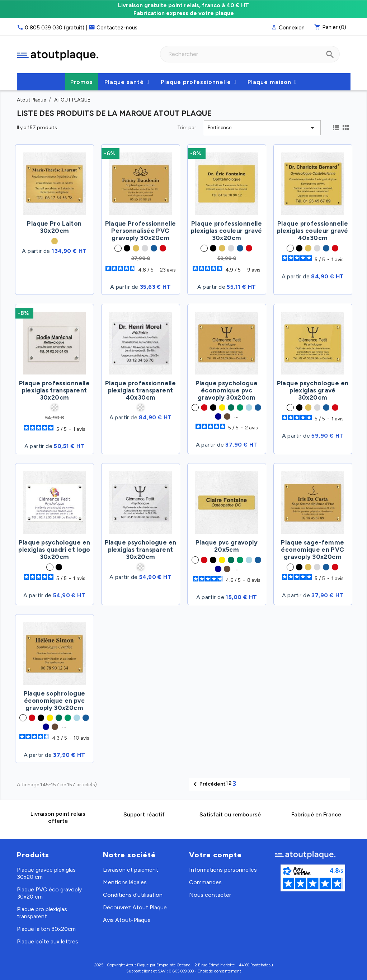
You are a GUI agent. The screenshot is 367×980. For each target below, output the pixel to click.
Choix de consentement (219, 971)
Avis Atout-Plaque (127, 920)
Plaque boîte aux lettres (48, 941)
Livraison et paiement (131, 870)
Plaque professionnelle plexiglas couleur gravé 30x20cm (226, 231)
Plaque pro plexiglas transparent (42, 913)
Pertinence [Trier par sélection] (262, 128)
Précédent (208, 784)
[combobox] (250, 54)
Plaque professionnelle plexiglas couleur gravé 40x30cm (312, 231)
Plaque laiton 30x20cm (46, 929)
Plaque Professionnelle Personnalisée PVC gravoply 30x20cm (141, 231)
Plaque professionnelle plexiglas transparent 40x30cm (140, 390)
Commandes (205, 882)
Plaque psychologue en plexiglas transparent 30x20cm (141, 550)
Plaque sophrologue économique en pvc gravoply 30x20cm (54, 701)
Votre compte (215, 855)
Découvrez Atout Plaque (135, 907)
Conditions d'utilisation (133, 895)
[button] (127, 82)
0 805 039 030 (181, 971)
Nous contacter (210, 895)
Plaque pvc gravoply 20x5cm (227, 546)
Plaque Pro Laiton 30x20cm (54, 227)
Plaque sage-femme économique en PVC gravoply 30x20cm (312, 550)
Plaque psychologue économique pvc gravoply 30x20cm (227, 390)
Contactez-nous (117, 28)
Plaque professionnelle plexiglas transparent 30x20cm (54, 390)
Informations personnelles (223, 870)
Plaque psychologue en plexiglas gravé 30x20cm (313, 390)
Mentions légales (125, 882)
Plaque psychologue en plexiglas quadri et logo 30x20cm (54, 550)
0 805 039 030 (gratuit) (55, 28)
